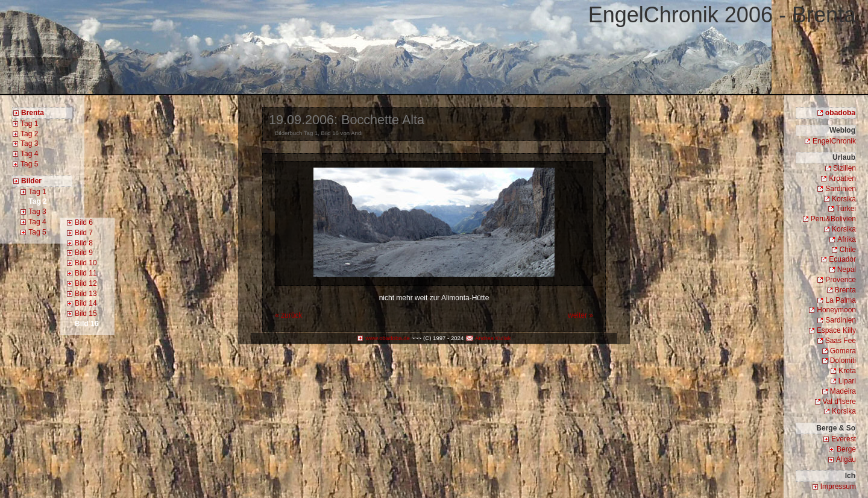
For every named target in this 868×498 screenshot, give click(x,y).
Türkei (846, 209)
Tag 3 (29, 143)
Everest (844, 439)
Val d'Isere (839, 402)
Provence (841, 280)
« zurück (288, 315)
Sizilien (844, 168)
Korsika (844, 199)
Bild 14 (86, 303)
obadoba (840, 113)
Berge (846, 449)
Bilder (31, 181)
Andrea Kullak (493, 338)
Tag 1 (29, 124)
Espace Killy (836, 330)
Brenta (845, 290)
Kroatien (842, 178)
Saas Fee (841, 341)
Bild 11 (86, 273)
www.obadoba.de (388, 338)
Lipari (847, 381)
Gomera (843, 351)
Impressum (838, 487)
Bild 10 (86, 263)
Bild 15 (86, 314)
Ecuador (842, 259)
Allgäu (846, 459)
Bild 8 (84, 243)
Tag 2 (29, 134)
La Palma (841, 300)
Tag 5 (29, 164)
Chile (848, 250)
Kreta (847, 371)
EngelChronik (834, 141)
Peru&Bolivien (833, 219)
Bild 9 (84, 253)
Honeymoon (836, 310)
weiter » (580, 315)
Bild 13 (86, 294)
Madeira (843, 391)
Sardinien (841, 189)
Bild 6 (84, 222)
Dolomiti (843, 361)
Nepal (847, 269)
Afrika (847, 239)
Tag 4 (29, 154)
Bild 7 (84, 233)
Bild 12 (86, 283)
